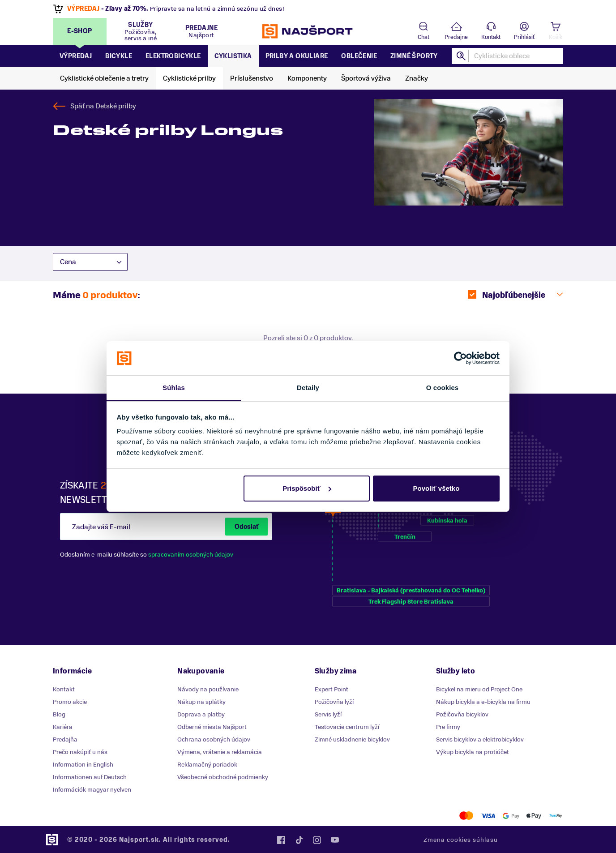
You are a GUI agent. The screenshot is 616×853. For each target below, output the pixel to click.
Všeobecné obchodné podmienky (223, 777)
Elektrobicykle (173, 56)
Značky (417, 78)
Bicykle (119, 56)
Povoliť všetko (436, 488)
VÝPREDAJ (83, 9)
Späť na (103, 106)
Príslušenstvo (252, 78)
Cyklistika (233, 56)
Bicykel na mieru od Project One (479, 689)
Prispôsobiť (307, 488)
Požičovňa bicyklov (462, 714)
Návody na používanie (208, 689)
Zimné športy (414, 56)
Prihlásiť (524, 37)
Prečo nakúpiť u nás (80, 752)
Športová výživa (366, 78)
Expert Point (332, 689)
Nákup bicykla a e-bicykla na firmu (483, 702)
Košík (556, 37)
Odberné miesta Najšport (212, 727)
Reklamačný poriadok (207, 765)
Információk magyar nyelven (92, 790)
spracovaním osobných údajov (191, 555)
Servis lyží (328, 714)
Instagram (317, 840)
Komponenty (307, 78)
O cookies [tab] (443, 388)
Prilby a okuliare (297, 56)
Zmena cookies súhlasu (461, 840)
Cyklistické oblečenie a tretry (104, 78)
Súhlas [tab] (174, 388)
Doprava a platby (201, 714)
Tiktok (299, 840)
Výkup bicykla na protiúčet (473, 752)
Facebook (281, 840)
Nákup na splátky (201, 702)
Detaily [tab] (308, 388)
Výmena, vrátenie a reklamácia (220, 752)
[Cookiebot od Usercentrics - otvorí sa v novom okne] (460, 358)
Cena (68, 262)
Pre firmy (448, 727)
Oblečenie (359, 56)
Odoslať (246, 527)
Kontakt (491, 37)
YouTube (335, 840)
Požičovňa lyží (334, 702)
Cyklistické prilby (189, 78)
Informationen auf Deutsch (90, 777)
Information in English (83, 765)
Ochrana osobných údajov (214, 739)
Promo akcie (70, 702)
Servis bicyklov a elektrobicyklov (480, 739)
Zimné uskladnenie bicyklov (352, 739)
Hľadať (462, 56)
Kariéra (63, 727)
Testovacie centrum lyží (347, 727)
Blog (59, 714)
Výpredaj (76, 56)
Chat (423, 37)
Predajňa (65, 739)
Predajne (456, 37)
